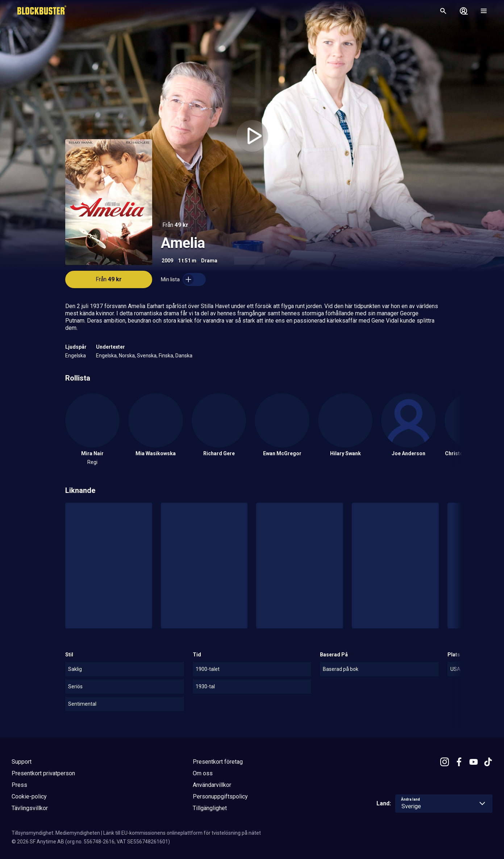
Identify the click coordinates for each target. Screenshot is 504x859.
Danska (184, 356)
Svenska (147, 356)
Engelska (76, 356)
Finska (166, 356)
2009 (167, 261)
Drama (209, 261)
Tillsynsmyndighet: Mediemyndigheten (56, 833)
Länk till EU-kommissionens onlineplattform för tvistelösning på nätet (182, 833)
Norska (127, 356)
